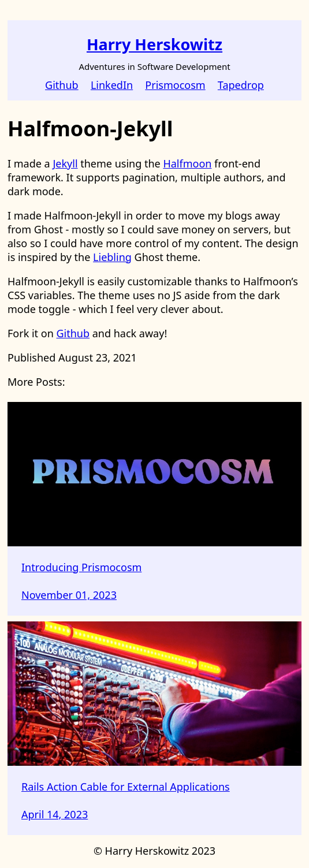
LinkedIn (112, 85)
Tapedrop (241, 85)
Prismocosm (175, 85)
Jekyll (65, 163)
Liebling (112, 257)
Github (62, 85)
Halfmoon (187, 163)
